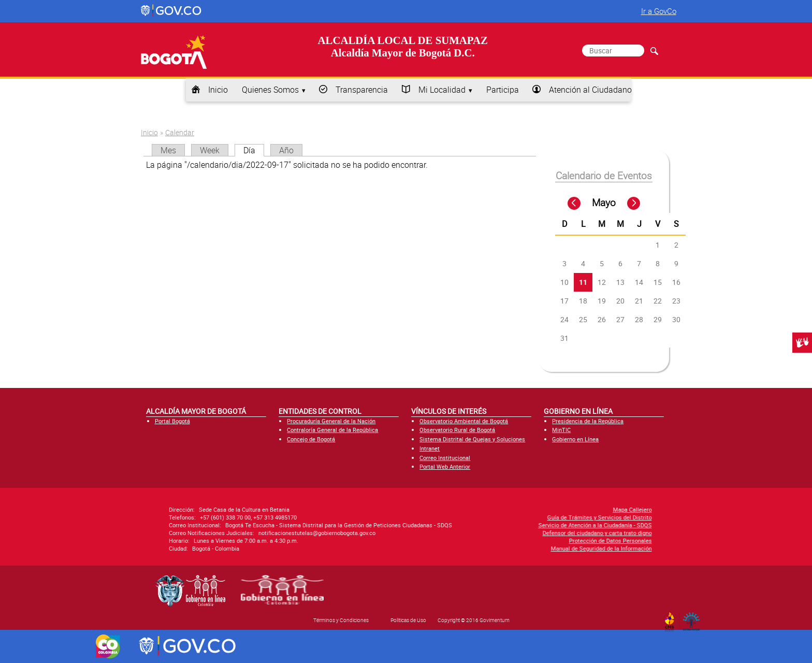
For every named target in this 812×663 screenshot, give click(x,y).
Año (286, 150)
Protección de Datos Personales (512, 541)
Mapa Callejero (534, 509)
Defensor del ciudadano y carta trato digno (498, 533)
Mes (168, 150)
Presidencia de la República (588, 421)
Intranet (430, 448)
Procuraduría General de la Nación (331, 421)
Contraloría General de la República (332, 430)
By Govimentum (694, 618)
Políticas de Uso (408, 620)
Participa (503, 90)
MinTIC (561, 430)
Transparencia (362, 90)
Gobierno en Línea (575, 439)
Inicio (218, 90)
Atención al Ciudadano (590, 90)
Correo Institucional (445, 458)
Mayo (604, 203)
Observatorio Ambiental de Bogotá (464, 421)
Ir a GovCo (659, 11)
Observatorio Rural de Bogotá (457, 430)
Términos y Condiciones (341, 620)
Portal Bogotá (172, 421)
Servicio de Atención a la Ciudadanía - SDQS (496, 525)
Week (210, 150)
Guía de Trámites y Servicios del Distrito (501, 517)
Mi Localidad (442, 90)
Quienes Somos (270, 90)
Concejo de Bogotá (311, 439)
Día (254, 150)
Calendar (180, 132)
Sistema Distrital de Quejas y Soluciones (472, 439)
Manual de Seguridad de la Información (503, 548)
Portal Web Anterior (445, 466)
